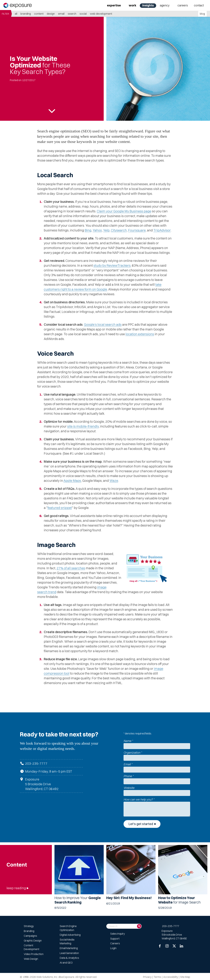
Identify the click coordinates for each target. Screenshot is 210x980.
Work (132, 5)
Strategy (29, 926)
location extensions (140, 334)
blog (202, 14)
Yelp (106, 230)
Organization (133, 753)
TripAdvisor (162, 230)
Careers (183, 5)
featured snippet (60, 508)
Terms (157, 977)
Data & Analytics (69, 958)
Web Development (101, 14)
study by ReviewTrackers (112, 265)
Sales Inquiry (118, 934)
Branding (26, 14)
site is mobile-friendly (83, 426)
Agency (165, 5)
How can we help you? (139, 799)
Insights (148, 5)
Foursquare (137, 230)
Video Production (34, 954)
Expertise (114, 5)
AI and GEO (66, 963)
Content (39, 14)
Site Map (185, 977)
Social (83, 14)
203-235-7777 (36, 763)
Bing (88, 230)
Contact (199, 5)
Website (129, 788)
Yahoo (97, 230)
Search (72, 14)
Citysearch (119, 230)
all (16, 14)
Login (113, 948)
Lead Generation (69, 953)
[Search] (139, 926)
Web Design (31, 959)
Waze (114, 481)
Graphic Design (33, 941)
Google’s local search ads (103, 324)
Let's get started (141, 824)
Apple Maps (72, 481)
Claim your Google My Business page (124, 211)
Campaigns (30, 936)
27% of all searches (71, 568)
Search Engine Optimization (68, 928)
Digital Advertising (70, 935)
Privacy (147, 977)
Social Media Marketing (67, 941)
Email (61, 14)
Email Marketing (69, 948)
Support (115, 939)
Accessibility (171, 977)
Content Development (31, 947)
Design (51, 14)
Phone (129, 776)
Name (128, 741)
